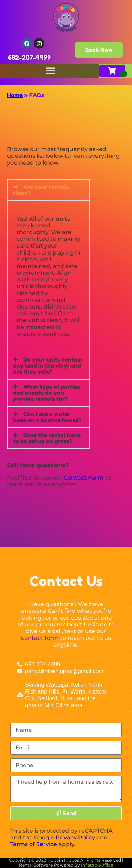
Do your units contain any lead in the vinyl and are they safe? (48, 365)
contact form (40, 638)
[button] (48, 190)
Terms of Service (34, 844)
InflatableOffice (97, 865)
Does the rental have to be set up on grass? (47, 438)
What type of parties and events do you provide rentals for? (46, 393)
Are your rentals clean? (41, 190)
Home (15, 95)
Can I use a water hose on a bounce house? (47, 417)
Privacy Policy (75, 837)
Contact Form (84, 478)
